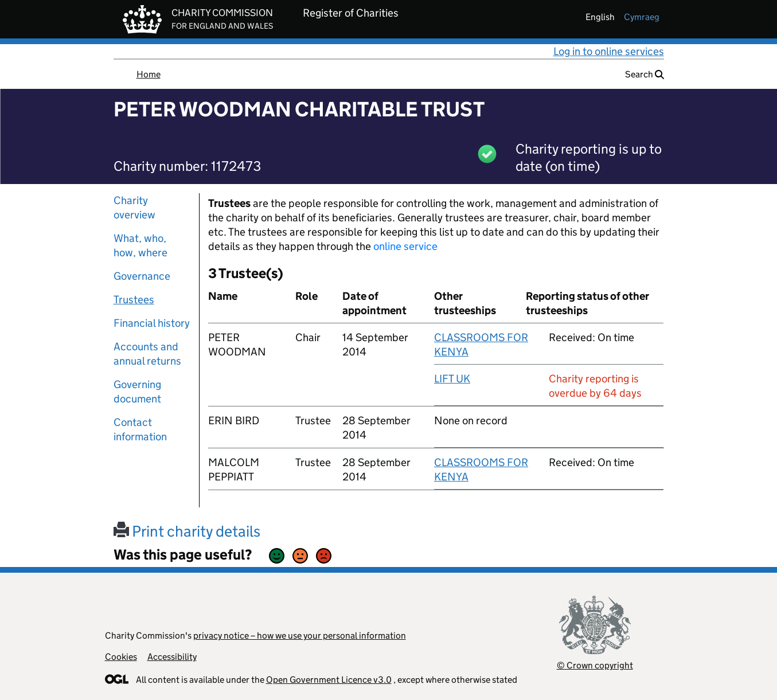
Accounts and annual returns (147, 354)
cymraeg (642, 17)
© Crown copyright (595, 665)
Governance (142, 276)
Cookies (121, 657)
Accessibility (172, 657)
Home (149, 74)
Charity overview (134, 208)
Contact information (140, 429)
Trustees (134, 300)
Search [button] (645, 74)
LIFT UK (452, 379)
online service (405, 246)
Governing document (137, 392)
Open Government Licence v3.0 (329, 680)
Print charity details (187, 531)
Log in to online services (609, 51)
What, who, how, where (140, 245)
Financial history (152, 323)
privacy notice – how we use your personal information (300, 636)
